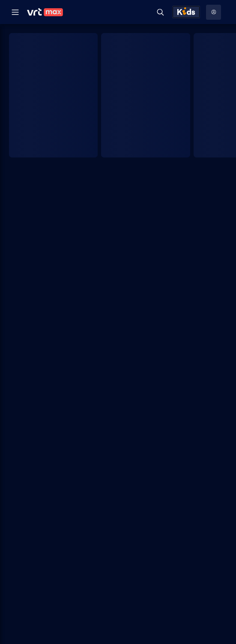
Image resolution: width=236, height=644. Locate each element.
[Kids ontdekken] (186, 12)
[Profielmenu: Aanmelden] (214, 12)
